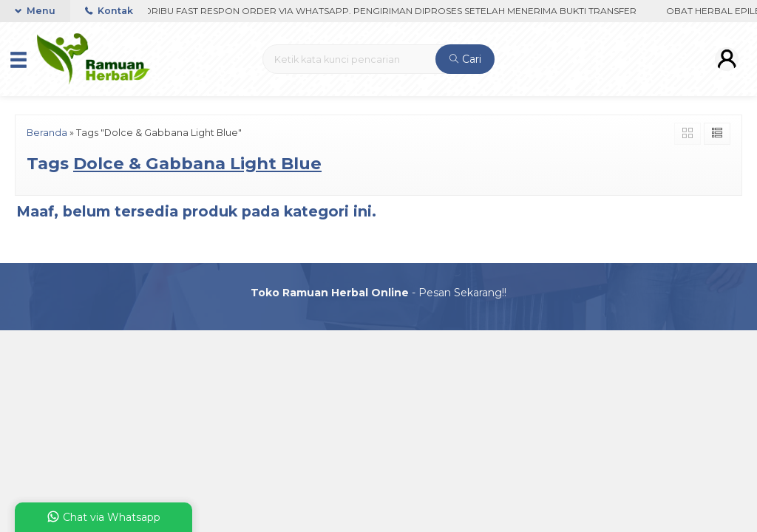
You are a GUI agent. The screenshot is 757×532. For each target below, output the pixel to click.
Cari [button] (465, 59)
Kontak (109, 11)
